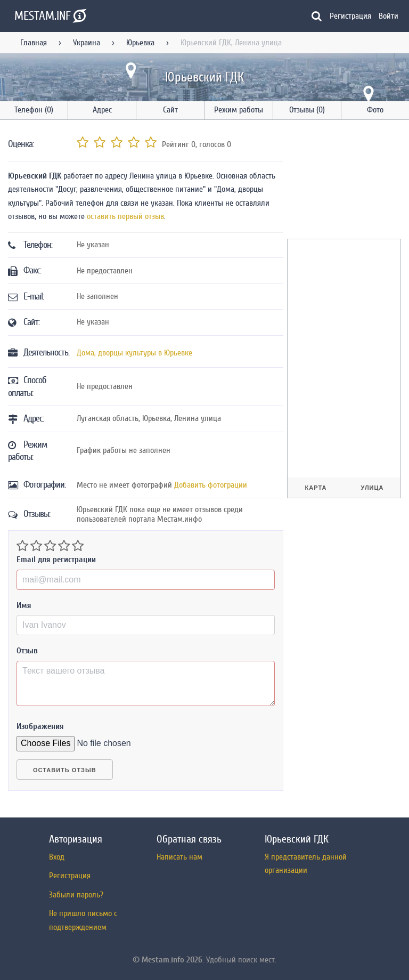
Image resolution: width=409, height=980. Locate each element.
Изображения (40, 726)
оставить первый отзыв (125, 216)
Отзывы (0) (307, 110)
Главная (34, 43)
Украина (87, 43)
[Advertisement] (348, 181)
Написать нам (179, 857)
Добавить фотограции (211, 485)
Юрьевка (140, 43)
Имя (24, 605)
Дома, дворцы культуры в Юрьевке (134, 353)
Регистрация (350, 16)
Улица (372, 488)
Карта (316, 488)
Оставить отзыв (65, 770)
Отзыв (27, 651)
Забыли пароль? (76, 895)
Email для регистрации (56, 560)
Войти (388, 16)
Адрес (102, 110)
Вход (57, 857)
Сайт (170, 110)
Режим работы (239, 110)
